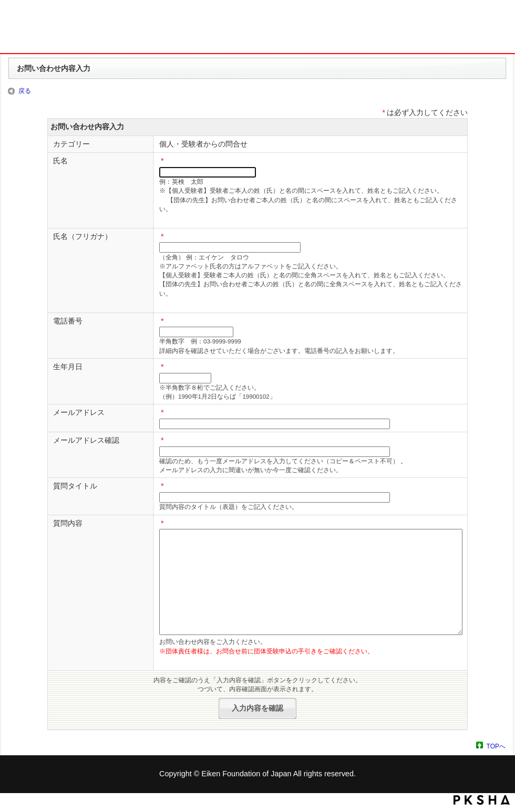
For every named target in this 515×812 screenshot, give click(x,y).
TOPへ (496, 746)
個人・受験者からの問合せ (203, 144)
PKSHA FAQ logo (482, 800)
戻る (25, 91)
